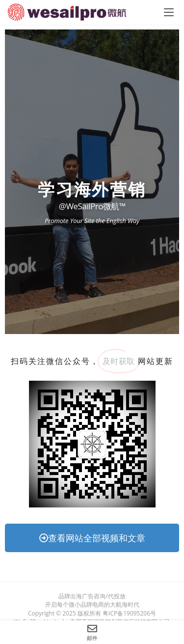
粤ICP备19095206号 (129, 613)
